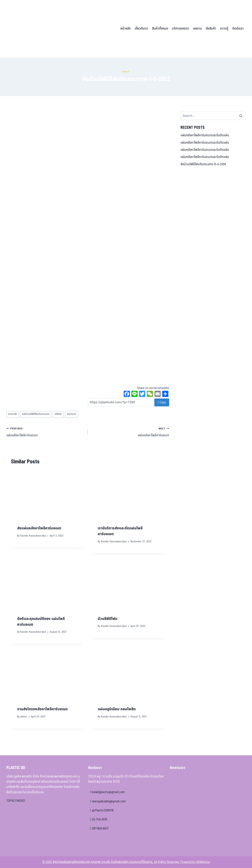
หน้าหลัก (126, 29)
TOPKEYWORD (16, 801)
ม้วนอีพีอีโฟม (108, 619)
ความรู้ (224, 29)
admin (24, 717)
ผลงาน (198, 29)
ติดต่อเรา (238, 29)
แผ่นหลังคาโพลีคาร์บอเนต (45, 432)
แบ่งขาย (71, 414)
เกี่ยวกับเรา (141, 29)
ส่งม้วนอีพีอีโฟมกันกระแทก (36, 414)
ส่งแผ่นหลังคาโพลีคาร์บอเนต (39, 528)
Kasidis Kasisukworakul (33, 536)
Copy (162, 402)
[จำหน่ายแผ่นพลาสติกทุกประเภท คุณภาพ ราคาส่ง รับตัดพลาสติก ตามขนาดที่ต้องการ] (33, 29)
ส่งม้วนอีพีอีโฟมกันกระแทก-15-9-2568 (203, 164)
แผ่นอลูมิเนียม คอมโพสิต (117, 709)
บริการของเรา (181, 29)
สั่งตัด (58, 414)
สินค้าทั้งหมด (160, 29)
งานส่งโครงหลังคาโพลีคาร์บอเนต (42, 709)
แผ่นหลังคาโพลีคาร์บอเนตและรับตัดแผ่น (205, 135)
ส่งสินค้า (211, 29)
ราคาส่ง (13, 414)
